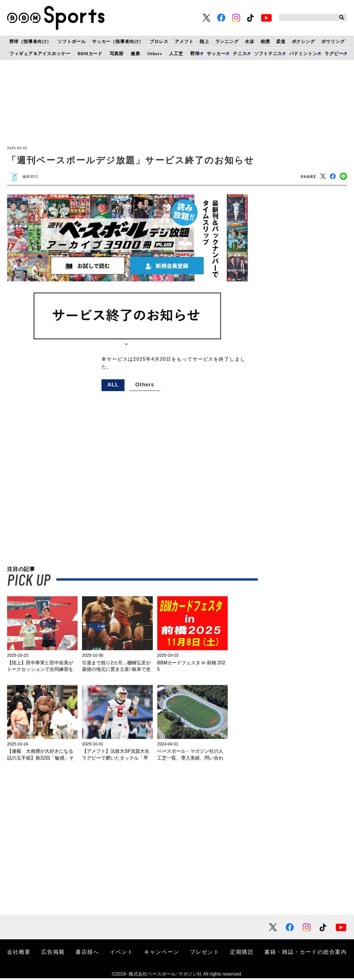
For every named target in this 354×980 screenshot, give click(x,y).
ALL (113, 386)
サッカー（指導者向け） (118, 42)
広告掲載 (53, 953)
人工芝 (176, 54)
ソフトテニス (268, 54)
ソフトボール (72, 42)
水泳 (250, 42)
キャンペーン (162, 953)
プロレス (159, 42)
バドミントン (303, 54)
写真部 (117, 54)
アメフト (184, 42)
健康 (135, 54)
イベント (122, 953)
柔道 (281, 42)
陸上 (204, 42)
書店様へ (87, 953)
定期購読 (242, 953)
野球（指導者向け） (31, 42)
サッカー (216, 54)
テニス (240, 54)
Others (155, 54)
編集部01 (33, 177)
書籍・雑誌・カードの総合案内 (306, 953)
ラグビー (334, 54)
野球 (195, 54)
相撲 (265, 42)
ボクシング (303, 42)
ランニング (227, 42)
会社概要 (19, 953)
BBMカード (90, 54)
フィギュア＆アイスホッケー (40, 54)
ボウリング (333, 42)
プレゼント (205, 953)
